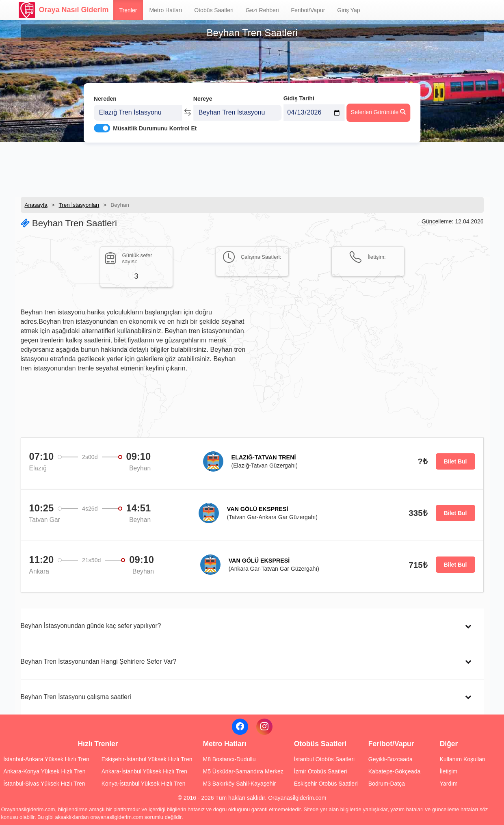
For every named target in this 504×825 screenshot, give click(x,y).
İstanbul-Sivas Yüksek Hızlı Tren (44, 784)
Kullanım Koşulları (463, 759)
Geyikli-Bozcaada (390, 759)
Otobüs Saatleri (214, 10)
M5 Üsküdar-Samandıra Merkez (243, 771)
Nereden (105, 97)
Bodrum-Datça (387, 784)
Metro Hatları (165, 10)
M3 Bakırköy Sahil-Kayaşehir (239, 784)
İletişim (449, 771)
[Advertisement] (252, 169)
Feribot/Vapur (308, 10)
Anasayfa (36, 205)
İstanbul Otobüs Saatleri (324, 759)
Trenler (128, 10)
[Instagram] (264, 727)
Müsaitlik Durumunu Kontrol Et (155, 126)
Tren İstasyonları (79, 205)
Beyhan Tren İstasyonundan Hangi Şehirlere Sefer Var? (99, 662)
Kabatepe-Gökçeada (394, 771)
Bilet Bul (455, 461)
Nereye (203, 97)
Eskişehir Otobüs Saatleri (326, 784)
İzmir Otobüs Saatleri (321, 771)
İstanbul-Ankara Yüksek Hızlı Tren (46, 759)
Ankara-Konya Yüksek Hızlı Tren (44, 771)
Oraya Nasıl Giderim (64, 10)
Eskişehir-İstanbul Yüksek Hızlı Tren (147, 759)
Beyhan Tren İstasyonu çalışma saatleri (76, 697)
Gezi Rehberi (262, 10)
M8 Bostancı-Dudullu (229, 759)
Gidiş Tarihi (299, 96)
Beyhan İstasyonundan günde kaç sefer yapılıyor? (91, 626)
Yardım (449, 784)
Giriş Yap (348, 10)
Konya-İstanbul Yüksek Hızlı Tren (144, 784)
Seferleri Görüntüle (378, 110)
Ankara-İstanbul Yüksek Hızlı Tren (144, 771)
